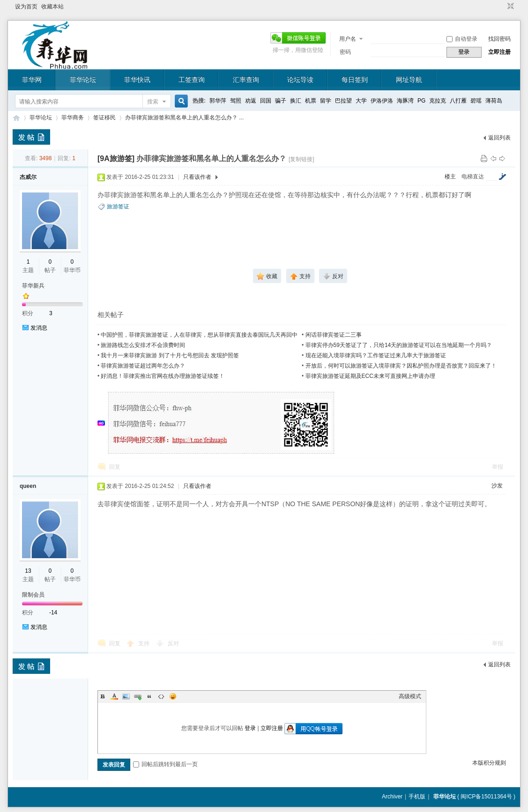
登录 (250, 728)
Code (161, 696)
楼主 (450, 177)
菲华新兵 (33, 286)
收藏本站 (52, 7)
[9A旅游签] (116, 159)
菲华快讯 (137, 80)
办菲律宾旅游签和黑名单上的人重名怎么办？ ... (184, 118)
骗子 (281, 101)
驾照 (236, 101)
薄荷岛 (494, 101)
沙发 (497, 486)
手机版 (417, 797)
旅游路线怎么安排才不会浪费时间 (143, 345)
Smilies (173, 696)
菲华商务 (73, 118)
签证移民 (104, 118)
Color (114, 696)
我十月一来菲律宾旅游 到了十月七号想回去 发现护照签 (170, 355)
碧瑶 (476, 101)
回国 (266, 101)
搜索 (153, 102)
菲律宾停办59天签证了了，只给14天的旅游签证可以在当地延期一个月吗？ (399, 345)
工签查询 (192, 80)
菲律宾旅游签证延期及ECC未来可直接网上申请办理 (370, 376)
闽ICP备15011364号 (486, 797)
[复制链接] (301, 159)
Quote (149, 696)
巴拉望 (343, 101)
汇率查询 (246, 80)
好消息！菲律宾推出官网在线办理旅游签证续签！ (163, 376)
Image (126, 696)
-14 (53, 613)
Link (138, 696)
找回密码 (499, 39)
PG (421, 101)
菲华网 (32, 80)
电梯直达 (473, 177)
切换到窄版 (509, 7)
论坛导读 (300, 80)
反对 (173, 643)
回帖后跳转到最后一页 (165, 764)
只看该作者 (197, 177)
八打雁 (458, 101)
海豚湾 (405, 101)
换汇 (296, 101)
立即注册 (499, 52)
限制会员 (33, 595)
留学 (326, 101)
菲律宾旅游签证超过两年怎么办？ (143, 366)
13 (28, 571)
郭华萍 (218, 101)
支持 (145, 643)
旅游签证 (118, 207)
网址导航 (409, 80)
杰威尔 (28, 177)
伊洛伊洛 (382, 101)
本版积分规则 (489, 763)
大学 (361, 101)
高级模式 (410, 696)
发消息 (39, 328)
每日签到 (355, 80)
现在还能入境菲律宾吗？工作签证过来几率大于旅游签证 (376, 355)
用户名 (348, 39)
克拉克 (438, 101)
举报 (498, 467)
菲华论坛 (83, 80)
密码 (345, 52)
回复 (115, 467)
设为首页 (26, 7)
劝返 (251, 101)
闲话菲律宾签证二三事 (334, 335)
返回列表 (499, 138)
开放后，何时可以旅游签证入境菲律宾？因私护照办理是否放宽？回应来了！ (401, 366)
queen (28, 486)
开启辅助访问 (502, 7)
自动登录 (462, 39)
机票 (311, 101)
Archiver (392, 797)
